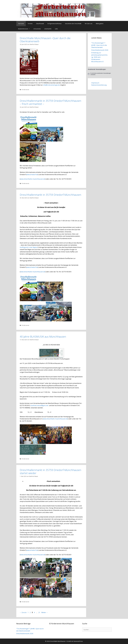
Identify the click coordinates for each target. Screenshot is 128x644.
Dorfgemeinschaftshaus (54, 24)
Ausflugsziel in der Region (29, 247)
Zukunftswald (40, 24)
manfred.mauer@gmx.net (39, 405)
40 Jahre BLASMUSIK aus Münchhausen (43, 337)
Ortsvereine (37, 29)
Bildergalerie (100, 24)
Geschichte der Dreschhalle (73, 24)
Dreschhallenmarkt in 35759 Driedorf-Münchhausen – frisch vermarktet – (50, 102)
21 (39, 612)
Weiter (45, 612)
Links (56, 29)
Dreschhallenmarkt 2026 (100, 50)
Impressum (95, 83)
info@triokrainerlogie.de (51, 85)
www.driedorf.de (32, 174)
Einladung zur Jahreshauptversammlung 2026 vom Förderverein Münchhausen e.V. (99, 57)
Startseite (21, 24)
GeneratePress (78, 641)
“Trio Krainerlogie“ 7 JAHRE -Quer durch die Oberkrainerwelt (99, 45)
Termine (30, 24)
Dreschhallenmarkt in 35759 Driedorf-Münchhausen (50, 195)
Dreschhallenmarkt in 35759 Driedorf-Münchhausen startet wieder (50, 472)
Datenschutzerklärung (99, 85)
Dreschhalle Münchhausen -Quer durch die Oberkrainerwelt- (45, 40)
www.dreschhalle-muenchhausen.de (33, 179)
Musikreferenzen (25, 29)
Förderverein (25, 90)
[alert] (100, 74)
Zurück (23, 612)
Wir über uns (89, 24)
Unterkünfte (48, 29)
